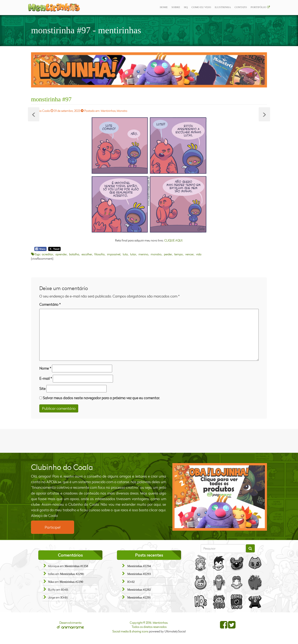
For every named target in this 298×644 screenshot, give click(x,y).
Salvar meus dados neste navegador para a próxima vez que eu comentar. (101, 398)
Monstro (122, 111)
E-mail (46, 378)
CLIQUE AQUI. (174, 240)
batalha (74, 254)
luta (125, 254)
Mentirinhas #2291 (139, 597)
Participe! (53, 527)
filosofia (99, 254)
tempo (178, 254)
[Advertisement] (149, 440)
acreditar (47, 254)
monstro (156, 254)
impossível (114, 254)
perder (168, 254)
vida (199, 254)
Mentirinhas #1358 (76, 566)
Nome (45, 368)
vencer (189, 254)
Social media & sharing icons (131, 631)
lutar (133, 254)
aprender (61, 254)
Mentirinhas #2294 (139, 566)
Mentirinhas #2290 (72, 574)
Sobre (176, 7)
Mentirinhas (108, 111)
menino (143, 254)
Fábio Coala (42, 111)
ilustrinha (223, 7)
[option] (149, 70)
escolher (87, 254)
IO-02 (131, 582)
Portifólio (258, 7)
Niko (51, 582)
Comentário (50, 304)
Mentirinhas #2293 (139, 574)
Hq (186, 7)
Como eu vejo (201, 7)
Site (42, 389)
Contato (241, 7)
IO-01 (65, 590)
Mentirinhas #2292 (139, 590)
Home (164, 7)
